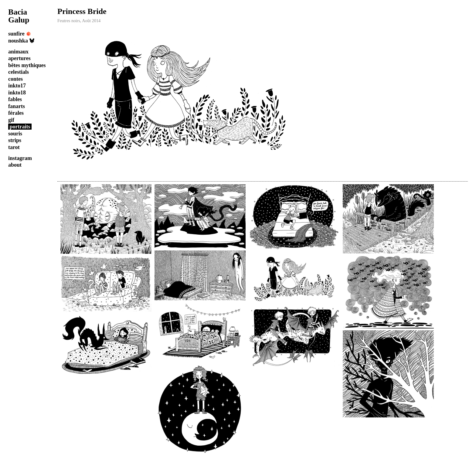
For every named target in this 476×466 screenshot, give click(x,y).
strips (15, 140)
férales (16, 113)
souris (15, 134)
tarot (14, 147)
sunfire (20, 34)
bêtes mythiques (27, 65)
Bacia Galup (19, 16)
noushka (21, 41)
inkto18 (17, 93)
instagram (20, 158)
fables (15, 99)
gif (11, 120)
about (15, 165)
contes (15, 79)
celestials (19, 72)
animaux (18, 52)
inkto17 (17, 86)
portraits (20, 127)
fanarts (17, 106)
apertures (19, 58)
